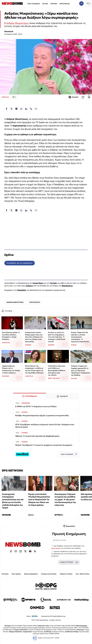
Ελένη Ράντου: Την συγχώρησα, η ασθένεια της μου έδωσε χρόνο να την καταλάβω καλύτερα (34, 369)
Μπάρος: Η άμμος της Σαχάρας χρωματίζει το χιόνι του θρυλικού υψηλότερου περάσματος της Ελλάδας (80, 370)
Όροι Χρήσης (16, 574)
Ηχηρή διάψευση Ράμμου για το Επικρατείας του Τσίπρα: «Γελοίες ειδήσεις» (11, 369)
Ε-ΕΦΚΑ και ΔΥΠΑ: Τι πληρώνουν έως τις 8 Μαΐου (36, 406)
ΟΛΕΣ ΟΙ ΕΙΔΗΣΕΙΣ (34, 4)
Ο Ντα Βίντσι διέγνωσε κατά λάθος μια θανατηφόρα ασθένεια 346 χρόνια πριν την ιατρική (57, 370)
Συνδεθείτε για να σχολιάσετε (20, 263)
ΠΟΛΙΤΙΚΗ (54, 4)
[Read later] (89, 97)
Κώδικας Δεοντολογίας (49, 574)
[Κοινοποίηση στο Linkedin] (26, 109)
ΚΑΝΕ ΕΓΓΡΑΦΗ (69, 562)
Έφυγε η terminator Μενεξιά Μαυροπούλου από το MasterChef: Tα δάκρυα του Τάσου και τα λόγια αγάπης (39, 500)
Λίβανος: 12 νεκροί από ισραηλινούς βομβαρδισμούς (37, 436)
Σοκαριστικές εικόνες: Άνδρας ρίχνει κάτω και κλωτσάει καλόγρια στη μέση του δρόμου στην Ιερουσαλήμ (34, 337)
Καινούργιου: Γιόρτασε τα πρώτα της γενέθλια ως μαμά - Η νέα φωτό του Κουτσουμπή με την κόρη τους (65, 500)
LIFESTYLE (5, 97)
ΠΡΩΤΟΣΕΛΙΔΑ (65, 4)
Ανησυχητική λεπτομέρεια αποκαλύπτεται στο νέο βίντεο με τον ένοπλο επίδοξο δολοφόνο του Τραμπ (13, 501)
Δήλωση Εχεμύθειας (31, 574)
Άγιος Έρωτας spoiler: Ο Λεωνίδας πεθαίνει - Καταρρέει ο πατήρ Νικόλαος (11, 336)
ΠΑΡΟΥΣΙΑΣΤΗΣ (35, 302)
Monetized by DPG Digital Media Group (53, 616)
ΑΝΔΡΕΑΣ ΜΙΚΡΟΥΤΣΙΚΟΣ (15, 302)
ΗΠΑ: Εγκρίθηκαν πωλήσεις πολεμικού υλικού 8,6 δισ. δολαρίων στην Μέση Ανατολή (45, 426)
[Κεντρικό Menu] (88, 3)
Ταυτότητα (5, 574)
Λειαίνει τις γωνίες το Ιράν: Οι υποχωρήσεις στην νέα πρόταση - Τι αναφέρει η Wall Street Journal (57, 337)
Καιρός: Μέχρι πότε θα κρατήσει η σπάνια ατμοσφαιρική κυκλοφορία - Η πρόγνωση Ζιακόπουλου (80, 337)
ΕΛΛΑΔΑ (45, 4)
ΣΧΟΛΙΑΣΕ (73, 97)
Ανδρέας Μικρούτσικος (18, 23)
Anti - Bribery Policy (82, 574)
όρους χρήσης (56, 548)
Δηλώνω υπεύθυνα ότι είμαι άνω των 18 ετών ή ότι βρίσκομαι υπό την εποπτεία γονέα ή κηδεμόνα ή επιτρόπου (69, 554)
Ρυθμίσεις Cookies (66, 574)
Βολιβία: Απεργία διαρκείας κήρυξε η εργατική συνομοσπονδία (42, 415)
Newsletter (22, 290)
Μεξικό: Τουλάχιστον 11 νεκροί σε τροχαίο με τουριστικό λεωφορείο (44, 445)
